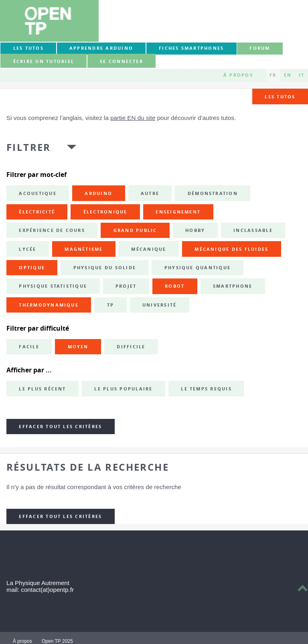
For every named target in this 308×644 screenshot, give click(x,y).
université (159, 305)
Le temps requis (206, 389)
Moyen (78, 347)
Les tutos (28, 48)
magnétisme (84, 249)
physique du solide (105, 268)
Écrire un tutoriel (44, 61)
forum (260, 48)
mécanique (149, 249)
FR (273, 75)
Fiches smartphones (191, 48)
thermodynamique (49, 305)
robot (175, 286)
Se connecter (122, 61)
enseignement (178, 212)
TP (110, 305)
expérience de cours (52, 230)
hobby (195, 230)
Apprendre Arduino (101, 48)
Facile (29, 347)
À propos (238, 75)
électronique (105, 212)
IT (302, 75)
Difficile (131, 347)
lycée (27, 249)
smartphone (233, 286)
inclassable (253, 230)
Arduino (98, 193)
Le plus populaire (123, 389)
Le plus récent (42, 389)
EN (288, 75)
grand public (135, 230)
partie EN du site (133, 118)
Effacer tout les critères (60, 427)
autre (150, 193)
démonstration (213, 193)
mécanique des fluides (231, 249)
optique (32, 268)
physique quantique (198, 268)
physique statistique (53, 286)
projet (126, 286)
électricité (37, 212)
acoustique (37, 193)
